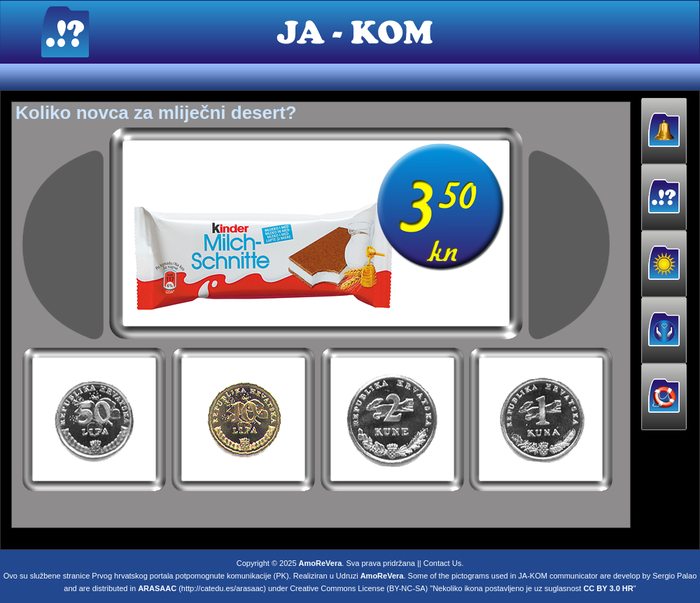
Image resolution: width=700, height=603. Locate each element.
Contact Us (442, 560)
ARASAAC (157, 586)
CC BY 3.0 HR (608, 586)
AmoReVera (321, 560)
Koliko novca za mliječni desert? (156, 113)
